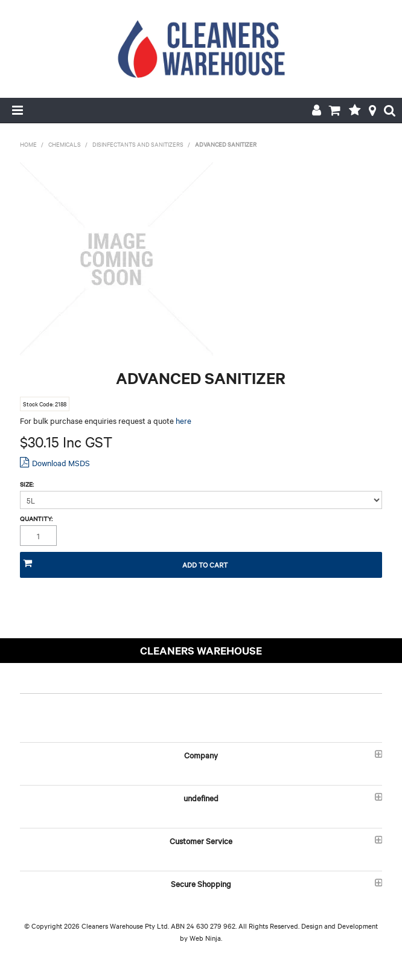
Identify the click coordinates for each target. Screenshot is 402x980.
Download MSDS (61, 463)
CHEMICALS (65, 144)
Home (28, 144)
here (183, 420)
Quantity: (36, 519)
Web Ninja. (206, 938)
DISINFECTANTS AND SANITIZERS (138, 144)
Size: (27, 484)
